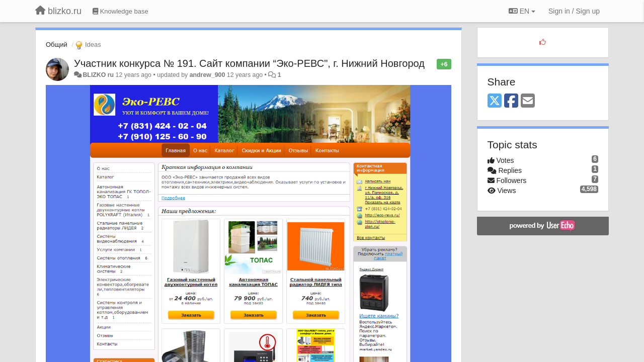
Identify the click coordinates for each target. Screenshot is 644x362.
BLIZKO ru (99, 75)
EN (522, 11)
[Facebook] (511, 101)
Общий (57, 44)
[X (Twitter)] (495, 101)
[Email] (528, 101)
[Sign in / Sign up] (574, 11)
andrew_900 (208, 75)
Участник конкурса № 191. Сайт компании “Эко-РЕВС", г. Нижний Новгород (249, 63)
